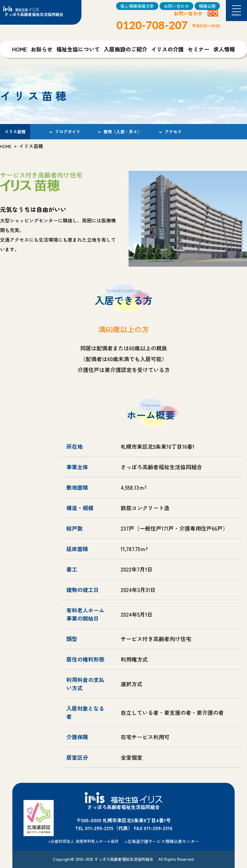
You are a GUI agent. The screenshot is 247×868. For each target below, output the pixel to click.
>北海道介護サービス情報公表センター (162, 841)
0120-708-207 (152, 25)
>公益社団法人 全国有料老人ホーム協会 (83, 841)
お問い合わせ (176, 6)
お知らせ (42, 49)
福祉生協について (78, 49)
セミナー (198, 49)
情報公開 (207, 6)
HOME (19, 49)
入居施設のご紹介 (125, 49)
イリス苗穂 (15, 132)
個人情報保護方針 (137, 6)
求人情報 (224, 49)
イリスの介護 (167, 49)
